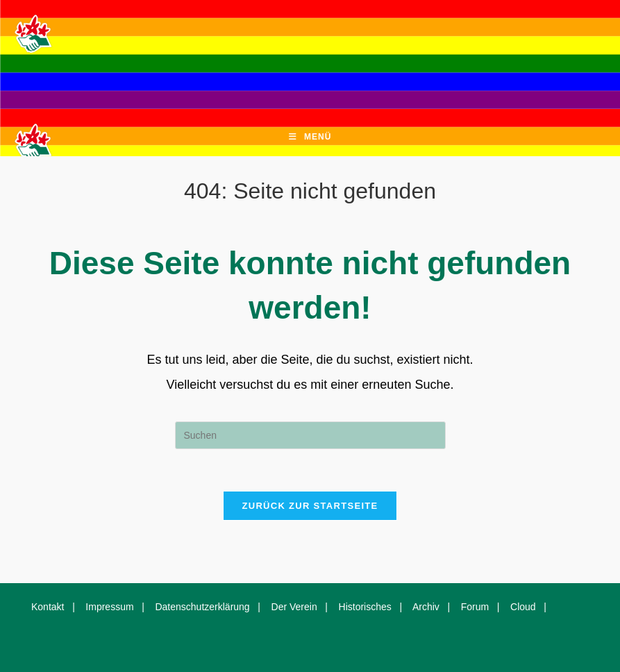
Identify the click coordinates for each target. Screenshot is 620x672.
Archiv (426, 607)
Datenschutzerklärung (202, 607)
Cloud (523, 607)
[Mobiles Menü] (310, 137)
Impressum (109, 607)
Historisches (365, 607)
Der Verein (294, 607)
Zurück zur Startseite (310, 506)
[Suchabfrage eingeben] (310, 435)
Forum (475, 607)
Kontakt (48, 607)
